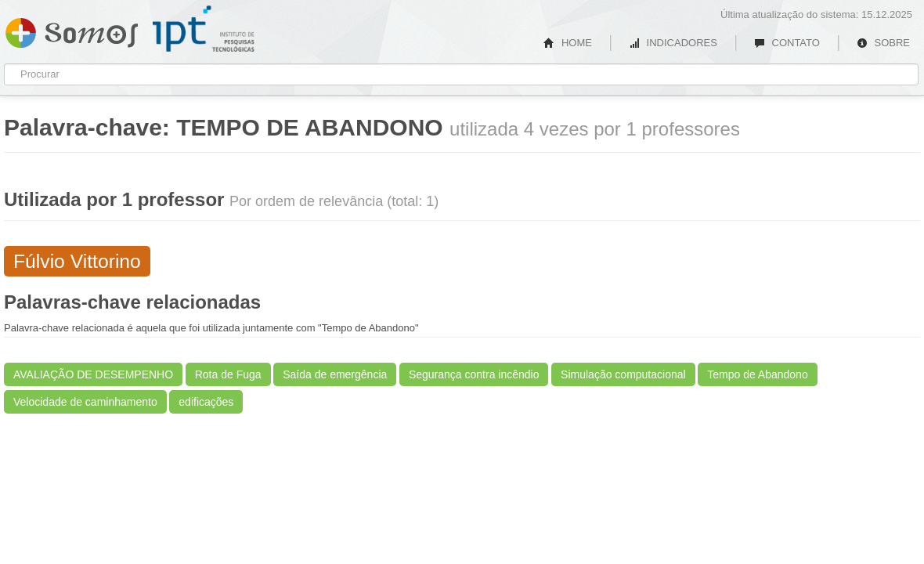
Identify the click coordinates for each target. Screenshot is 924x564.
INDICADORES (673, 43)
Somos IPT (72, 30)
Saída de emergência (335, 374)
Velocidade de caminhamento (85, 402)
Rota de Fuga (228, 374)
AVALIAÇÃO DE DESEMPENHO (93, 374)
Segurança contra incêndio (474, 374)
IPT (204, 29)
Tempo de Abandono (757, 374)
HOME (568, 43)
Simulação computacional (623, 374)
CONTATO (787, 43)
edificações (206, 402)
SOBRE (883, 43)
